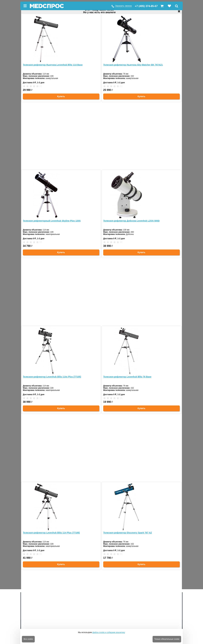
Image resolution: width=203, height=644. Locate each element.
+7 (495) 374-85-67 (146, 6)
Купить (61, 96)
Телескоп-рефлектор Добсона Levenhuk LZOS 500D (131, 221)
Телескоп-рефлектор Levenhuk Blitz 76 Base (127, 377)
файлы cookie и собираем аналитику (109, 632)
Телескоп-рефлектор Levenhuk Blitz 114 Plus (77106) (51, 533)
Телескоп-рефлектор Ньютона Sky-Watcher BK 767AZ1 (133, 65)
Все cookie (28, 639)
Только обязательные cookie (167, 639)
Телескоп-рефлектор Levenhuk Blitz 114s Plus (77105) (52, 377)
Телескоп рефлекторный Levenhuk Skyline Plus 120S (52, 221)
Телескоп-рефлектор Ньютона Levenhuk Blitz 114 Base (53, 65)
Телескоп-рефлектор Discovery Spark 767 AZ (128, 533)
